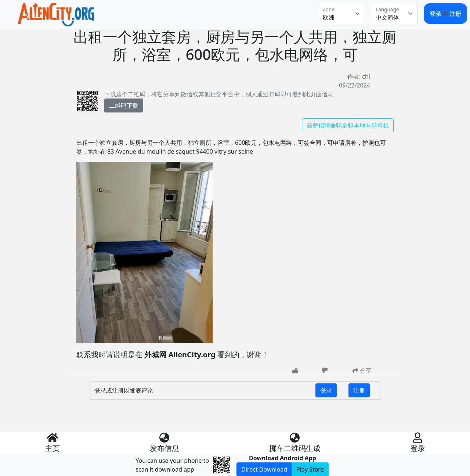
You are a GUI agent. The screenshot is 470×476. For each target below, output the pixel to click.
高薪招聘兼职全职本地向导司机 (348, 125)
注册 (455, 14)
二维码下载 (124, 105)
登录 (436, 14)
